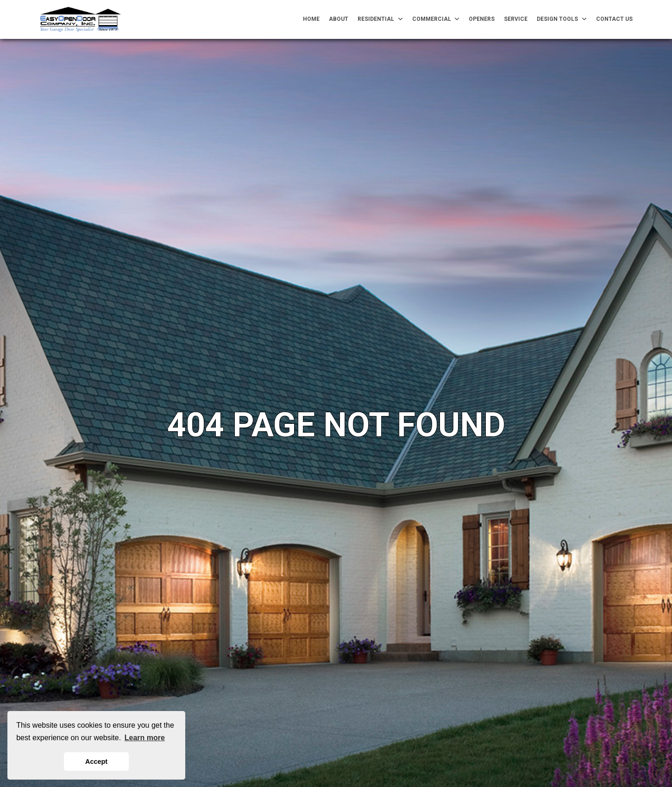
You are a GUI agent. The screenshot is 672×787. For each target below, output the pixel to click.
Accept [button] (96, 762)
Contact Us (614, 19)
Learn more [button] (145, 738)
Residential (380, 19)
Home (311, 19)
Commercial (436, 19)
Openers (482, 19)
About (339, 19)
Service (516, 19)
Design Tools (562, 19)
